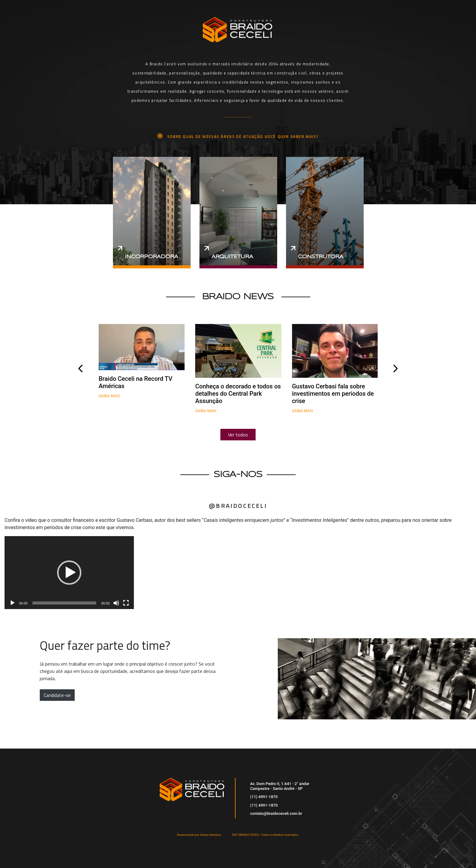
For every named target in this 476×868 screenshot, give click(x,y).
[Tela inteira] (126, 603)
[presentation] (81, 369)
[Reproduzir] (12, 603)
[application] (69, 573)
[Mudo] (116, 603)
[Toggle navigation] (399, 22)
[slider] (65, 603)
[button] (69, 573)
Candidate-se (57, 695)
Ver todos (238, 435)
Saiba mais (109, 396)
